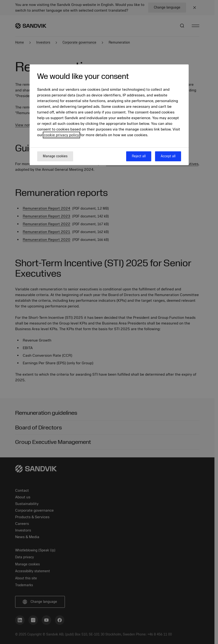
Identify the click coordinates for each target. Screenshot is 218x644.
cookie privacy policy (61, 135)
